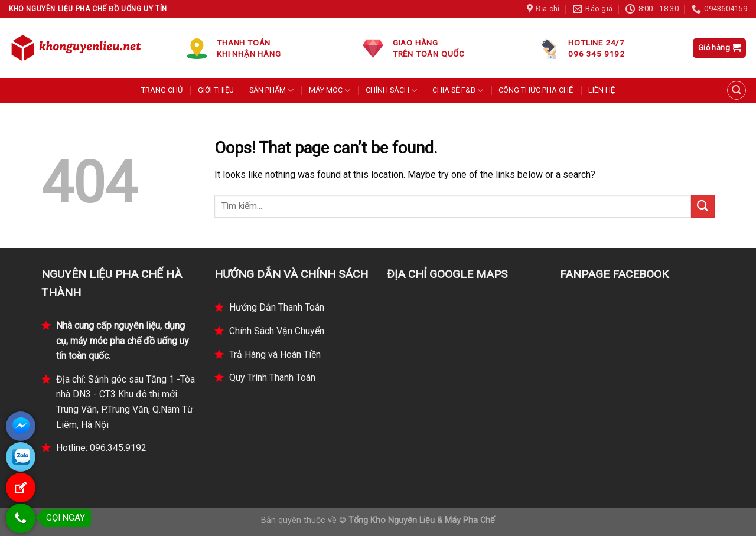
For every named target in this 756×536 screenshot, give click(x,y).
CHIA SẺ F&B (458, 91)
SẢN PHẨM (271, 91)
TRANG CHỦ (162, 90)
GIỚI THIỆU (216, 90)
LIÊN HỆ (602, 90)
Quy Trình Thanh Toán (272, 378)
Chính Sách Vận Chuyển (277, 331)
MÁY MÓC (330, 91)
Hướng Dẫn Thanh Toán (277, 307)
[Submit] (703, 206)
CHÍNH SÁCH (391, 91)
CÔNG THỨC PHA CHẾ (536, 90)
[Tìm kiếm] (737, 90)
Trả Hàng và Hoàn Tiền (275, 354)
